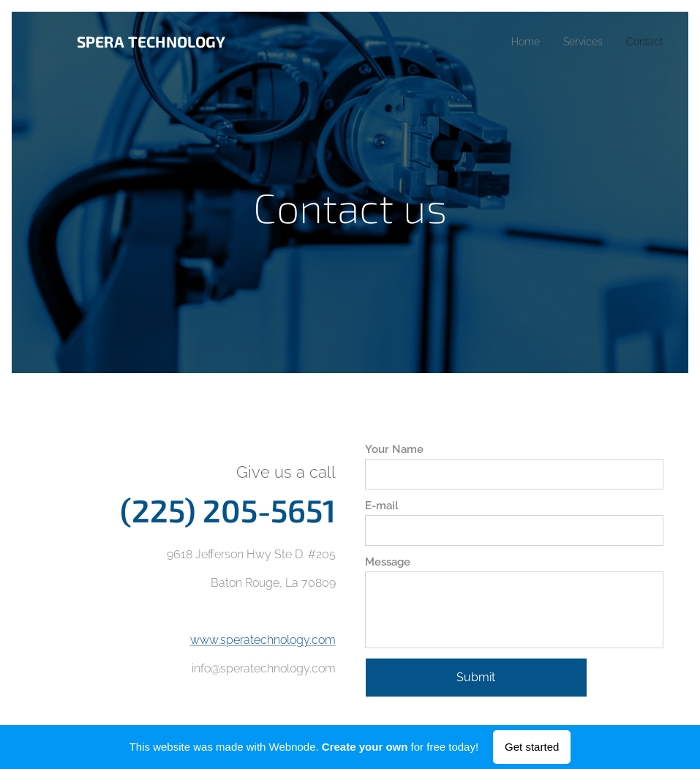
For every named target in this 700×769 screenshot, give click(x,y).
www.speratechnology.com (263, 639)
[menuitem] (517, 42)
